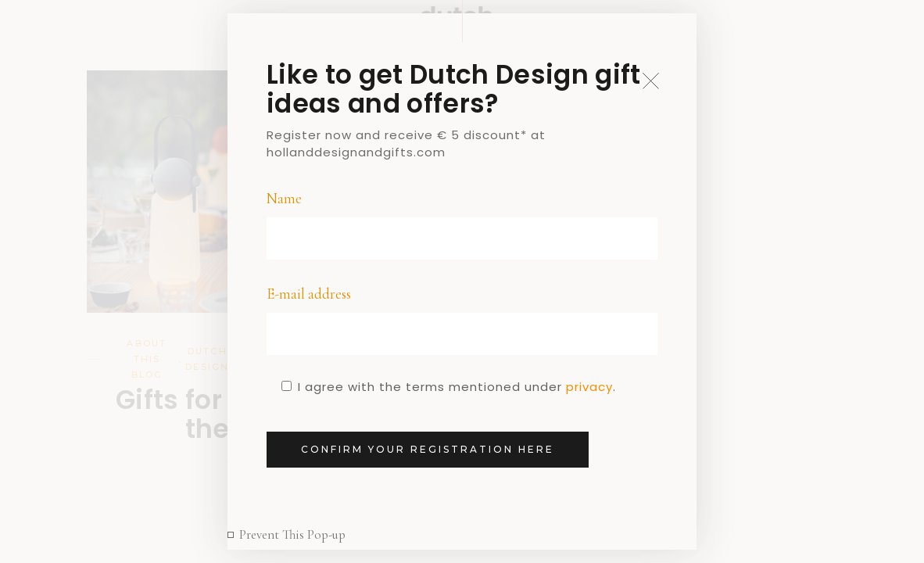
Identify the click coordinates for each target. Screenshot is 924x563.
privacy (589, 387)
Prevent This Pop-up (292, 534)
